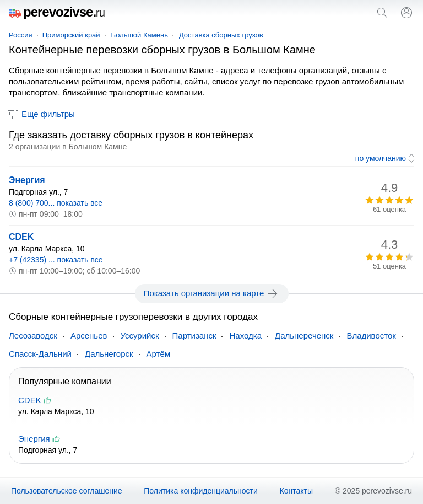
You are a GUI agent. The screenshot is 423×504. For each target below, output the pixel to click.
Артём (159, 354)
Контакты (296, 491)
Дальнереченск (304, 336)
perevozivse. (57, 12)
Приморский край (71, 35)
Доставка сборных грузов (221, 35)
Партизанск (194, 336)
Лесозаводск (33, 336)
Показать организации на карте (212, 293)
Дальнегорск (109, 354)
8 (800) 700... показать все (56, 203)
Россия (21, 35)
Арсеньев (89, 336)
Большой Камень (140, 35)
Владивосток (371, 336)
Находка (245, 336)
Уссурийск (140, 336)
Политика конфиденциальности (201, 491)
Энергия (27, 180)
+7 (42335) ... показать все (56, 260)
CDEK (21, 237)
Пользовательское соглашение (67, 491)
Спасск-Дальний (40, 354)
